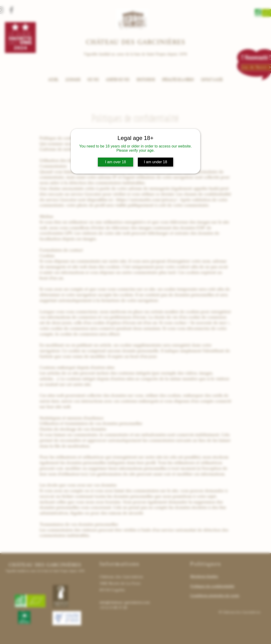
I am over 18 (116, 162)
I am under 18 (156, 162)
